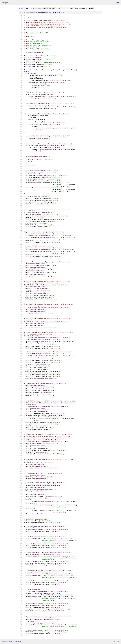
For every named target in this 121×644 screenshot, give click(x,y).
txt (114, 641)
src (27, 8)
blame (63, 12)
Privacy (15, 641)
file (54, 12)
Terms (19, 641)
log (58, 12)
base (72, 8)
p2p (67, 8)
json (118, 641)
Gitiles (10, 641)
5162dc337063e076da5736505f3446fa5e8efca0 (46, 8)
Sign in (118, 3)
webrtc (22, 8)
